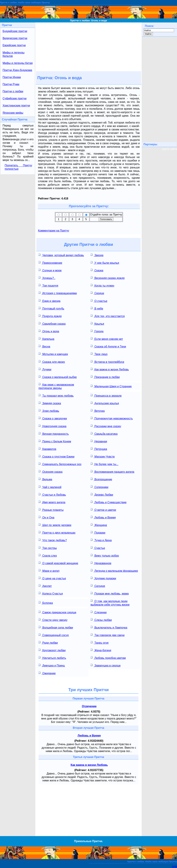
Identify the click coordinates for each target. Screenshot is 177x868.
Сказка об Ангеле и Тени (108, 346)
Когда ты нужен (102, 285)
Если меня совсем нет (107, 339)
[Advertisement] (88, 47)
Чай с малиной (50, 487)
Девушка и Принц (52, 665)
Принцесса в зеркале (106, 395)
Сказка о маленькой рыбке (58, 377)
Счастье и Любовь (52, 494)
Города (97, 331)
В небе (97, 308)
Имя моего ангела (52, 502)
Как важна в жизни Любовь (110, 369)
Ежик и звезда (49, 301)
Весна (44, 346)
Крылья (97, 323)
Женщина (99, 525)
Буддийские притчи (15, 31)
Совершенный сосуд (54, 635)
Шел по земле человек (55, 525)
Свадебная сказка (52, 323)
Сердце (97, 293)
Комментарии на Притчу (53, 231)
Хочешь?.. (47, 278)
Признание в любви (105, 377)
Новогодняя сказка (52, 426)
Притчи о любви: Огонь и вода (88, 21)
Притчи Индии (12, 77)
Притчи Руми (11, 84)
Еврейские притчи (14, 45)
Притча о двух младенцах (57, 532)
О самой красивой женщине (58, 563)
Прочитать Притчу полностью (18, 167)
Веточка (98, 411)
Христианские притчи (16, 106)
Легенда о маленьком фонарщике (114, 570)
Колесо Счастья (51, 593)
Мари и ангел (49, 570)
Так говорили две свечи (107, 635)
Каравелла (47, 449)
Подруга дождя (50, 316)
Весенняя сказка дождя (107, 278)
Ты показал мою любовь (56, 395)
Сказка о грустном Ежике (56, 456)
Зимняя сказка (50, 403)
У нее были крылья (105, 263)
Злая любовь (49, 411)
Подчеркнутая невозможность (112, 418)
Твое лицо (99, 354)
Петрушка (99, 449)
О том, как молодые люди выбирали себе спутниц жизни (110, 603)
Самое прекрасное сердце (57, 612)
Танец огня (99, 642)
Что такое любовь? (53, 540)
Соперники (99, 487)
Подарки (98, 532)
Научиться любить (52, 658)
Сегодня (98, 586)
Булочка (46, 603)
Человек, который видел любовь (61, 255)
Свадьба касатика (104, 433)
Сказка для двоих (52, 362)
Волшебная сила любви (56, 627)
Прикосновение (50, 263)
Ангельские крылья (105, 403)
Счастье (98, 548)
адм (175, 866)
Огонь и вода (49, 331)
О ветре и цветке (103, 510)
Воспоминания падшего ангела (112, 471)
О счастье (99, 301)
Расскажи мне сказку (106, 426)
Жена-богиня (101, 650)
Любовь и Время (103, 517)
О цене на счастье (52, 578)
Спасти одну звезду (53, 620)
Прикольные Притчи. (88, 841)
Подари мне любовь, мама (110, 593)
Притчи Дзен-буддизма (17, 70)
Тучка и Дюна (101, 540)
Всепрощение (101, 479)
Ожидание (47, 673)
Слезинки (98, 612)
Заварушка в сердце (105, 665)
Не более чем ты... (104, 464)
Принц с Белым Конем (55, 441)
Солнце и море (50, 270)
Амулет (45, 586)
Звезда (97, 255)
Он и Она (46, 517)
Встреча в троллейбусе (107, 362)
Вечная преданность (54, 433)
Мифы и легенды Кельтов (14, 54)
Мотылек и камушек (53, 354)
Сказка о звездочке (53, 418)
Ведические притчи (15, 38)
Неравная (99, 441)
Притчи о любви (13, 91)
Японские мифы (13, 113)
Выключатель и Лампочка (109, 627)
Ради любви (48, 642)
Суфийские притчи (15, 98)
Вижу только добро (105, 555)
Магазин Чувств (102, 456)
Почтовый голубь (51, 308)
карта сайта (170, 149)
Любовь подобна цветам (108, 658)
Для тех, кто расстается (108, 316)
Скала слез (48, 555)
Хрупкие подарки (103, 578)
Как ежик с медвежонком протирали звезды (56, 386)
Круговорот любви (52, 650)
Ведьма (45, 479)
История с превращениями (58, 293)
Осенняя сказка (50, 471)
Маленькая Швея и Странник (111, 386)
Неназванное (101, 563)
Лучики (45, 369)
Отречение (89, 706)
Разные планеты (51, 510)
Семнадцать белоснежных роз (60, 464)
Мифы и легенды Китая (18, 63)
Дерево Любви (102, 494)
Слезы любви (101, 620)
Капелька (46, 339)
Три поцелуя (48, 285)
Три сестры (48, 548)
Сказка (97, 270)
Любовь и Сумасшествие (108, 502)
